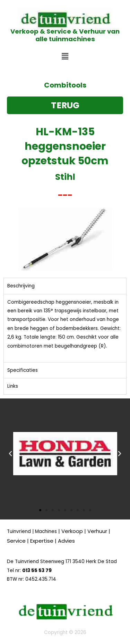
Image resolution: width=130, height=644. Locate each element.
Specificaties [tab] (23, 370)
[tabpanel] (65, 328)
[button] (65, 57)
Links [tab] (13, 386)
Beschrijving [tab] (21, 286)
